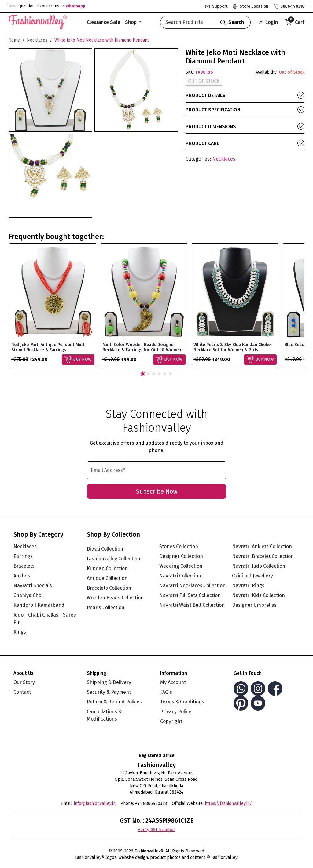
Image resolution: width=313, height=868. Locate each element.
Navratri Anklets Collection (262, 546)
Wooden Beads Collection (115, 598)
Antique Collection (107, 578)
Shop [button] (131, 22)
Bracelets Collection (109, 588)
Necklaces (37, 40)
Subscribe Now (157, 491)
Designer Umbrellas (254, 605)
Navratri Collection (180, 576)
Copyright (171, 721)
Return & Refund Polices (114, 702)
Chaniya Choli (29, 595)
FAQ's (166, 692)
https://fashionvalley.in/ (228, 803)
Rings (20, 632)
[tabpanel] (53, 305)
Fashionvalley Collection (114, 559)
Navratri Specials (33, 586)
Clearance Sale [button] (103, 22)
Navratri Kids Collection (258, 595)
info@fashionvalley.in (95, 803)
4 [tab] (159, 374)
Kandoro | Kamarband (39, 605)
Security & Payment (109, 692)
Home (14, 40)
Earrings (23, 556)
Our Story (24, 682)
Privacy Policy (176, 712)
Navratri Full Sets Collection (190, 595)
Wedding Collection (181, 566)
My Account (173, 682)
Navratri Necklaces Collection (192, 586)
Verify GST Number (156, 830)
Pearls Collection (106, 608)
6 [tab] (170, 374)
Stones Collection (179, 546)
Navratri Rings (248, 586)
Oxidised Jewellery (252, 576)
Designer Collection (181, 556)
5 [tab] (165, 374)
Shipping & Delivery (109, 682)
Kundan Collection (107, 568)
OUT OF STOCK (204, 81)
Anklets (22, 576)
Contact (22, 692)
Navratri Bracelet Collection (263, 556)
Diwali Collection (105, 549)
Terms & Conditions (182, 702)
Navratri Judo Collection (259, 566)
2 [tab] (148, 374)
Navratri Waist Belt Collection (192, 605)
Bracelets (24, 566)
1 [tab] (143, 374)
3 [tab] (154, 374)
